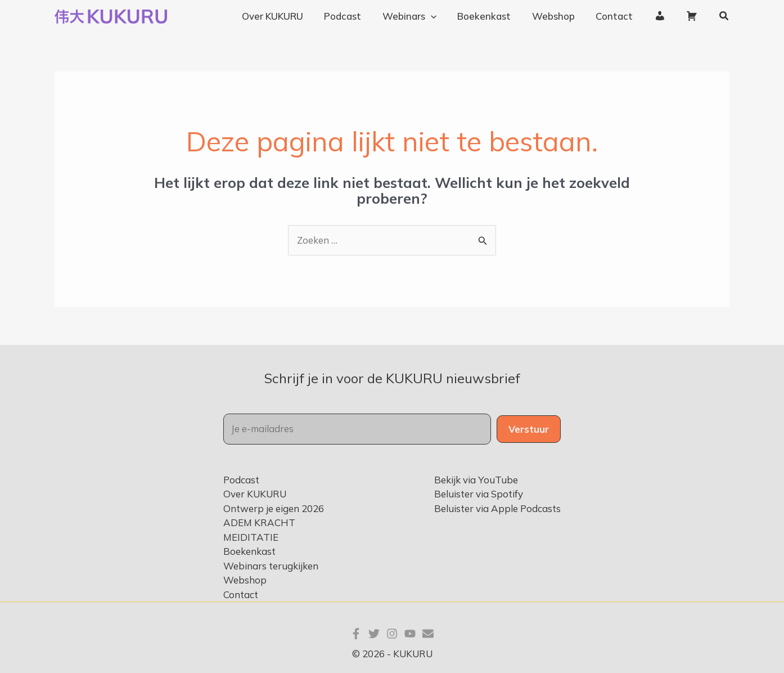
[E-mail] (428, 634)
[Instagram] (392, 634)
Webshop (245, 580)
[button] (724, 16)
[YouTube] (410, 634)
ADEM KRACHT (259, 522)
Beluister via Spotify (479, 494)
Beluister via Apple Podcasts (497, 508)
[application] (441, 16)
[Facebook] (356, 634)
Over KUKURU (255, 494)
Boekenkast (249, 551)
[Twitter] (374, 634)
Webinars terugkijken (271, 566)
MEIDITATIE (251, 537)
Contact (241, 595)
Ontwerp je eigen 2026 (274, 508)
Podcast (241, 480)
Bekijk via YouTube (476, 480)
